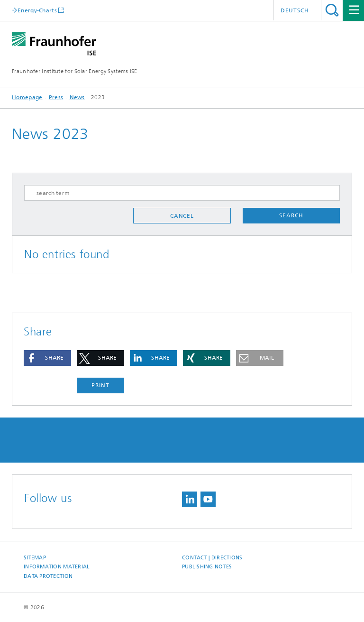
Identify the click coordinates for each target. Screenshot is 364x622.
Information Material (57, 567)
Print (100, 385)
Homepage (27, 97)
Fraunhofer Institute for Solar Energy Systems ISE (75, 71)
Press (56, 97)
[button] (47, 358)
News (77, 97)
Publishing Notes (207, 567)
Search (332, 10)
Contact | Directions (212, 558)
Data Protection (48, 576)
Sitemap (35, 558)
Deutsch (295, 10)
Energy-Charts (37, 10)
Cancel (182, 216)
